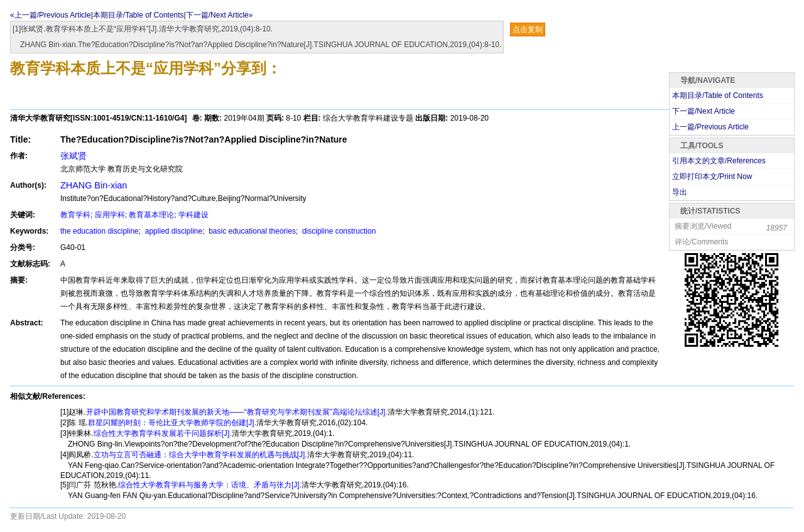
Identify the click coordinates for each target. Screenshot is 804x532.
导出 (680, 192)
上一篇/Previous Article (710, 127)
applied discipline (172, 231)
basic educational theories (251, 231)
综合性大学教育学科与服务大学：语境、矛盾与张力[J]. (210, 485)
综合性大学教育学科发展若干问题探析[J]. (163, 433)
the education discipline (100, 231)
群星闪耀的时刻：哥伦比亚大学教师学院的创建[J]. (172, 423)
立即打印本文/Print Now (712, 176)
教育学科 (75, 215)
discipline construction (338, 231)
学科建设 (193, 215)
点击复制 (528, 30)
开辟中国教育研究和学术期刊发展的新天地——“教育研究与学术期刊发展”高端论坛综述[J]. (237, 412)
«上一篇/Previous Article (51, 15)
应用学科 (110, 215)
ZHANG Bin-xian (94, 185)
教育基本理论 (151, 215)
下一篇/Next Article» (220, 15)
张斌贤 (73, 156)
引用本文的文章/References (719, 161)
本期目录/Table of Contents (139, 15)
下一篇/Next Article (703, 111)
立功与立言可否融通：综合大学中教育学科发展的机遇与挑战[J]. (200, 455)
